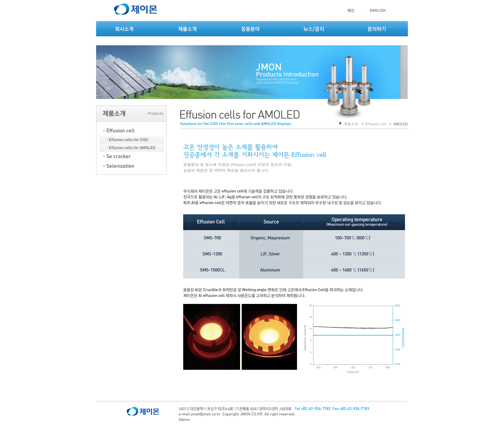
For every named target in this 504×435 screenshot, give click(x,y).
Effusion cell (376, 124)
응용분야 (251, 29)
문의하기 (377, 29)
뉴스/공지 (314, 29)
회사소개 (124, 29)
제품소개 (187, 29)
